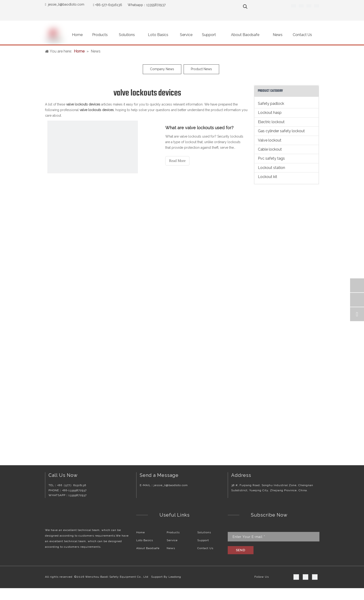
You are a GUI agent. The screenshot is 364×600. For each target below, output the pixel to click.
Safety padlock (271, 104)
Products (173, 532)
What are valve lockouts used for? (199, 128)
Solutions (204, 532)
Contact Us (205, 548)
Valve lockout (270, 140)
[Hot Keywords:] (245, 7)
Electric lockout (271, 122)
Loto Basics (145, 540)
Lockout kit (268, 177)
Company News (162, 69)
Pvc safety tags (271, 158)
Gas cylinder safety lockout (281, 131)
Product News (201, 69)
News (171, 548)
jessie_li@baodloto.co (65, 4)
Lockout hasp (270, 113)
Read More (177, 161)
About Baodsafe (148, 548)
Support (203, 540)
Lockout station (271, 168)
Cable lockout (270, 149)
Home (141, 532)
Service (172, 540)
